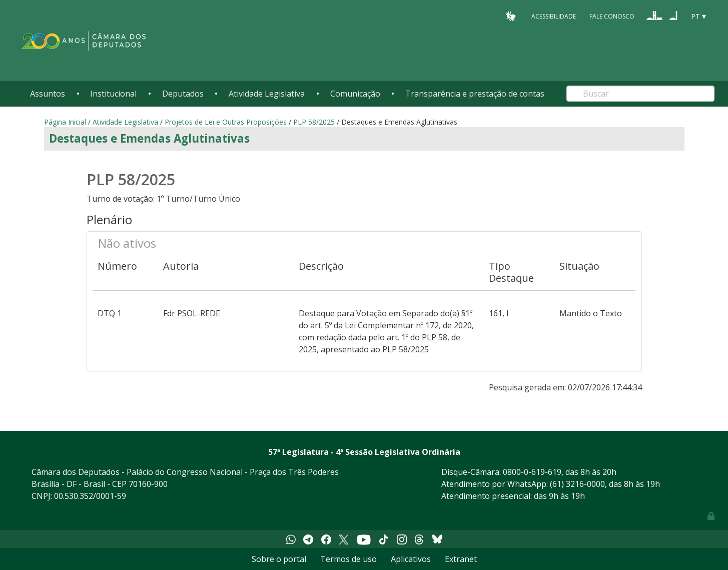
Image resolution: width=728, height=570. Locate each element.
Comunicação (355, 94)
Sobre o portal (279, 559)
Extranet (461, 559)
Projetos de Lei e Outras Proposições (226, 122)
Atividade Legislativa (267, 94)
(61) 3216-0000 (577, 484)
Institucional (113, 94)
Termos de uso (348, 559)
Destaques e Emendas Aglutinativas (149, 138)
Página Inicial (65, 122)
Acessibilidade (554, 16)
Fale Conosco (612, 16)
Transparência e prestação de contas (475, 94)
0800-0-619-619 (532, 472)
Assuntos (48, 94)
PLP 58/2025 (315, 122)
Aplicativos (411, 559)
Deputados (183, 94)
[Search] (640, 94)
